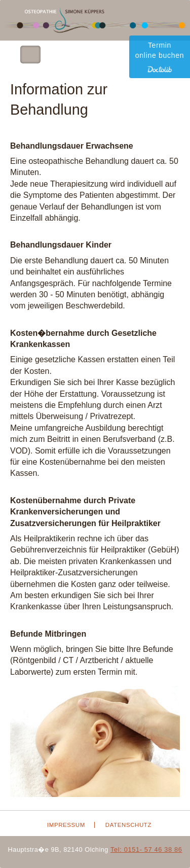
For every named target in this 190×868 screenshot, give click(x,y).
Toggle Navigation (30, 55)
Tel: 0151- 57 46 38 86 (146, 849)
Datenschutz (128, 825)
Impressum (66, 825)
